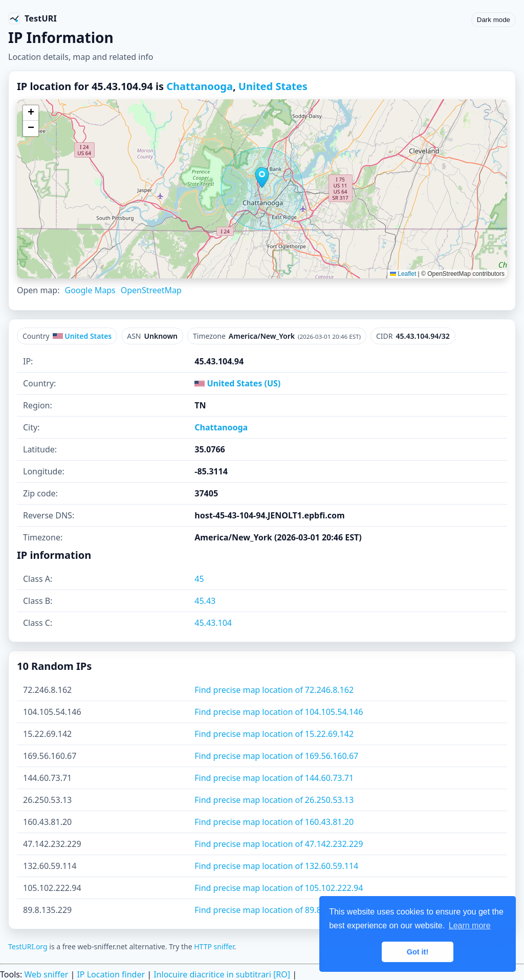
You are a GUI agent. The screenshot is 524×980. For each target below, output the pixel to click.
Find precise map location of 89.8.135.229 (274, 910)
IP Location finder (111, 974)
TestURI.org (28, 946)
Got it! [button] (418, 952)
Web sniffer (46, 974)
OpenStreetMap (151, 290)
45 (199, 579)
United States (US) (237, 383)
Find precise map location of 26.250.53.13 (274, 800)
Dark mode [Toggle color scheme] (494, 20)
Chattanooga (200, 86)
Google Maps (90, 290)
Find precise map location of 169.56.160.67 (276, 756)
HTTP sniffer (214, 946)
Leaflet (403, 274)
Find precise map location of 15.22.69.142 (274, 734)
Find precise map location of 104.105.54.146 (279, 712)
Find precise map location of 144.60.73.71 (274, 778)
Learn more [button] (470, 925)
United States (273, 86)
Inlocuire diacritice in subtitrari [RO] (222, 974)
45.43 (205, 601)
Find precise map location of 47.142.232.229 (279, 844)
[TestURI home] (32, 18)
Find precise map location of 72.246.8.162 (274, 690)
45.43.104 (213, 623)
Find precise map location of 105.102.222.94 (279, 888)
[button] (262, 178)
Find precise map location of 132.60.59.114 (276, 866)
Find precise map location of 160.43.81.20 (274, 822)
